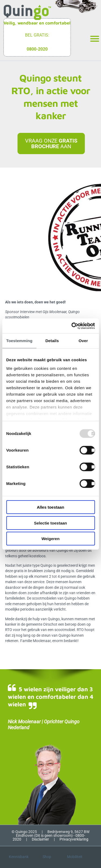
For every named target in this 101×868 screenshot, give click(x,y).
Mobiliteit (75, 857)
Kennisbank (19, 857)
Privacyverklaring (74, 839)
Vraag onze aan (51, 143)
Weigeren (50, 539)
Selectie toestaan (50, 523)
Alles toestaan (51, 507)
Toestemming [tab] (19, 341)
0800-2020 (37, 49)
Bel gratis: (37, 35)
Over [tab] (83, 341)
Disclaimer (40, 839)
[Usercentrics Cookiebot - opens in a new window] (72, 326)
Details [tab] (52, 341)
